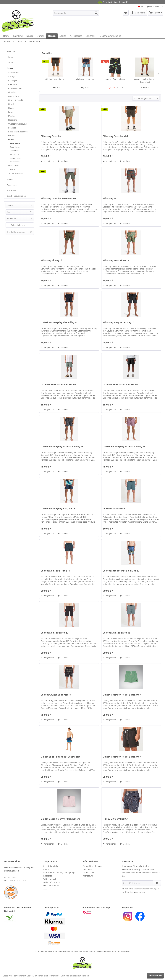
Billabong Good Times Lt (116, 260)
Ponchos (12, 128)
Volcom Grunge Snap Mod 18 (56, 695)
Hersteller (12, 218)
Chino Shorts (14, 151)
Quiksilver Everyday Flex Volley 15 (59, 322)
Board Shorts (15, 143)
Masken (12, 116)
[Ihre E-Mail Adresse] (137, 883)
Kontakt (47, 869)
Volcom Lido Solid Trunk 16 (55, 571)
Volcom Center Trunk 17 (116, 509)
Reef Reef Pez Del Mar (115, 79)
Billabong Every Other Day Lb (119, 322)
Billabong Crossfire (51, 136)
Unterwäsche (15, 162)
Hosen (11, 108)
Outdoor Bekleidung (17, 124)
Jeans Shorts (14, 154)
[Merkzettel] (126, 13)
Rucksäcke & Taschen (18, 132)
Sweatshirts (14, 166)
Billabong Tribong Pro (85, 79)
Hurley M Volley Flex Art (116, 819)
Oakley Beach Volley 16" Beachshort (60, 819)
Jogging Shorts (15, 158)
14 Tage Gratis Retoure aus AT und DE (78, 2)
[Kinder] (30, 36)
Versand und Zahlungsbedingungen (60, 873)
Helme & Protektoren (18, 100)
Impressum (88, 876)
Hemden (12, 104)
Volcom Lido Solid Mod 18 (116, 633)
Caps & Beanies (15, 88)
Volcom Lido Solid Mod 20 (54, 633)
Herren (10, 68)
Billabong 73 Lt (111, 198)
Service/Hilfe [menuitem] (154, 7)
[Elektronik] (91, 36)
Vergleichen (48, 161)
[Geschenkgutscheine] (110, 36)
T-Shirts (12, 169)
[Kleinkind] (18, 36)
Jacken (11, 112)
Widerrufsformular (52, 882)
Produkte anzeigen (20, 232)
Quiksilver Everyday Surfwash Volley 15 (62, 447)
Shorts (11, 140)
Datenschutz (88, 873)
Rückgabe (48, 876)
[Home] (6, 36)
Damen (10, 62)
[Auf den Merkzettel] (63, 161)
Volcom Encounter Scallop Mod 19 (121, 571)
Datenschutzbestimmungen (146, 889)
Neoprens (13, 120)
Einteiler (12, 92)
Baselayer (13, 80)
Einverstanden (155, 976)
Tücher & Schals (16, 173)
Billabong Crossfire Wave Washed (59, 198)
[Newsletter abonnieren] (157, 883)
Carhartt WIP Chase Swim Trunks (59, 385)
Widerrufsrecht (50, 879)
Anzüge (12, 76)
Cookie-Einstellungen (92, 866)
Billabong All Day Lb (52, 260)
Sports (10, 180)
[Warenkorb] (156, 13)
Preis (9, 212)
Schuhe (12, 136)
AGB (45, 889)
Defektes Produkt (51, 886)
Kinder (10, 57)
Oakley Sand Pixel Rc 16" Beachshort (60, 757)
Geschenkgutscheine (16, 196)
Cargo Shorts (15, 147)
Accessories (14, 73)
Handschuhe (14, 96)
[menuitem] (76, 13)
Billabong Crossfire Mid (56, 79)
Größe (10, 205)
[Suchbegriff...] (76, 13)
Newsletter (87, 869)
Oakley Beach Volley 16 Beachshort (145, 81)
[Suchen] (96, 13)
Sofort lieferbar (18, 225)
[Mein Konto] (138, 13)
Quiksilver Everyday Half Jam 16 (58, 509)
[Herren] (52, 36)
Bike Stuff (13, 84)
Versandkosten (77, 951)
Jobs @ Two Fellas (51, 866)
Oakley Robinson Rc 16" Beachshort (122, 695)
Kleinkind (11, 52)
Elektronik (11, 190)
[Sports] (63, 36)
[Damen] (41, 36)
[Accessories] (76, 36)
